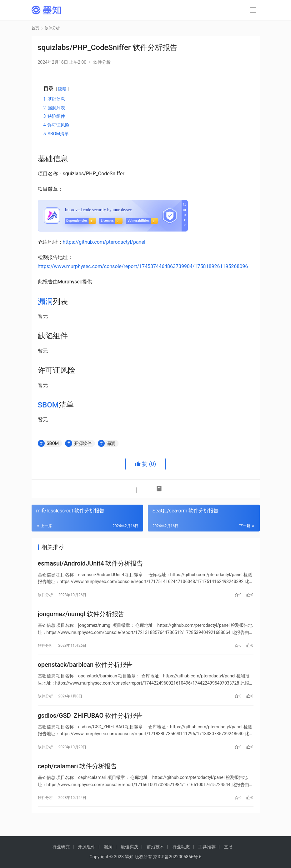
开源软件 (83, 443)
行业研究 (61, 847)
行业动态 (181, 847)
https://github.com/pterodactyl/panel (104, 242)
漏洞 (45, 302)
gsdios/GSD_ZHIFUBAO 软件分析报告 (90, 723)
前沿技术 (155, 847)
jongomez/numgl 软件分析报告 (81, 617)
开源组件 (87, 847)
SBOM (48, 405)
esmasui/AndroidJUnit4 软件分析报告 (90, 564)
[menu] (253, 10)
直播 (228, 847)
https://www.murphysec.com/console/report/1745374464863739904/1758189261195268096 (143, 266)
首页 (35, 28)
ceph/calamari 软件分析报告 (78, 776)
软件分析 (102, 62)
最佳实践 (129, 847)
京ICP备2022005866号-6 (177, 857)
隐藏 (62, 89)
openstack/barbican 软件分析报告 (85, 670)
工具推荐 (207, 847)
